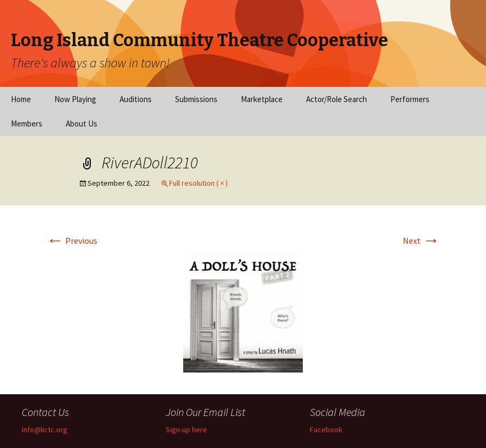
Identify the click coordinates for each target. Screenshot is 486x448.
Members (27, 124)
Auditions (136, 99)
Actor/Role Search (337, 99)
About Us (82, 124)
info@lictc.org (45, 430)
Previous (72, 241)
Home (21, 99)
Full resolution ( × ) (198, 183)
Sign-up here (186, 430)
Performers (410, 99)
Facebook (326, 430)
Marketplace (262, 99)
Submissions (196, 99)
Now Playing (75, 99)
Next (421, 241)
